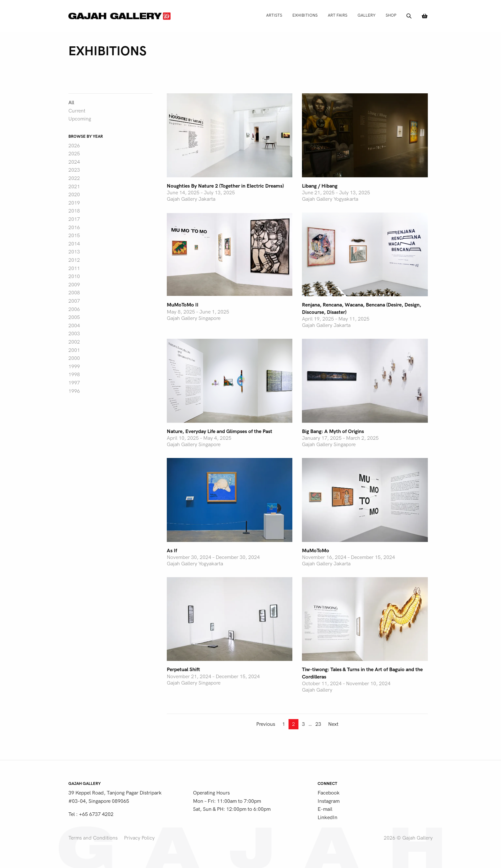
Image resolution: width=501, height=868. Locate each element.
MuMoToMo (316, 551)
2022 (74, 178)
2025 (74, 154)
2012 (74, 260)
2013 (74, 252)
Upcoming (80, 119)
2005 (74, 317)
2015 (74, 236)
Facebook (329, 793)
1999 (74, 367)
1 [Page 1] (284, 724)
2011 (74, 268)
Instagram (329, 801)
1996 (74, 391)
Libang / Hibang (320, 186)
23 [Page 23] (318, 724)
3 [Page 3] (303, 724)
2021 (74, 187)
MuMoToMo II (183, 305)
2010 (74, 276)
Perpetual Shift (183, 670)
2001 (74, 350)
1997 (74, 383)
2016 (74, 228)
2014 (74, 244)
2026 (74, 146)
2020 (74, 195)
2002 (74, 342)
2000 (74, 358)
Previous (266, 724)
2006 (74, 309)
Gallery (366, 15)
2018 (74, 211)
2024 (74, 162)
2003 (74, 334)
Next (333, 724)
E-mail (325, 809)
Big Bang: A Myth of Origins (333, 431)
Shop (391, 15)
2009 (74, 285)
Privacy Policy (139, 838)
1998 (74, 375)
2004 (74, 326)
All (71, 103)
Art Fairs (338, 15)
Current (77, 111)
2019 (74, 203)
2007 (74, 301)
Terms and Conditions (93, 838)
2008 (74, 293)
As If (172, 551)
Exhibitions (305, 15)
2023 (74, 170)
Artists (274, 15)
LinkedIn (328, 818)
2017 (74, 219)
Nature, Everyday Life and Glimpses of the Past (220, 431)
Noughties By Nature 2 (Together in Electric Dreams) (225, 186)
